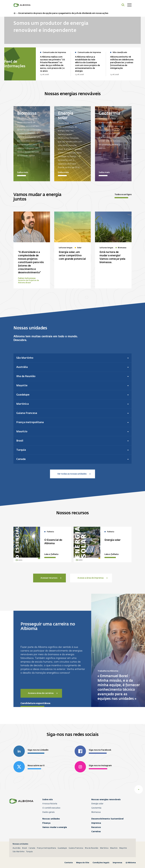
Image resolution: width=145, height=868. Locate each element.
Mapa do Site (83, 863)
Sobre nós (48, 799)
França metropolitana (46, 848)
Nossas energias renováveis (106, 799)
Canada (32, 848)
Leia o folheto (51, 554)
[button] (72, 358)
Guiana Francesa (76, 848)
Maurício (114, 848)
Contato (69, 863)
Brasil (24, 848)
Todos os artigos (123, 195)
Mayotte (123, 848)
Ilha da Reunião (92, 848)
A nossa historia (50, 804)
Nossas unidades (51, 819)
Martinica (104, 848)
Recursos (96, 827)
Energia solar (97, 804)
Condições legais (101, 863)
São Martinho (19, 852)
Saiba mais (23, 172)
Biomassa (96, 812)
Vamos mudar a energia (55, 827)
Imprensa (96, 823)
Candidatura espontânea (35, 703)
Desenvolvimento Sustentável (107, 819)
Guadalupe (62, 848)
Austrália (16, 848)
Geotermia (96, 808)
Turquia (29, 852)
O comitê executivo (51, 808)
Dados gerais (48, 812)
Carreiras (96, 831)
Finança (46, 823)
